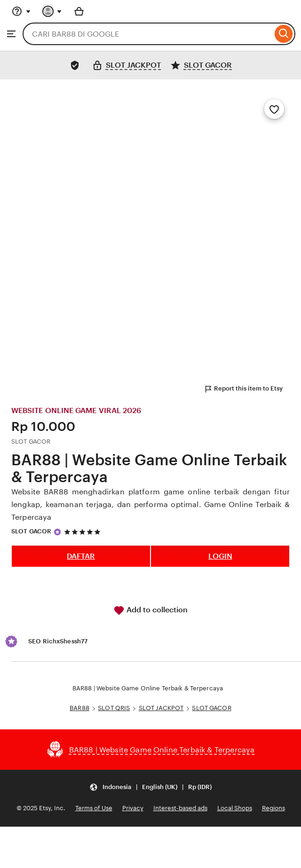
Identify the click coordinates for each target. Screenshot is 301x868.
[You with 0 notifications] (52, 11)
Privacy (133, 808)
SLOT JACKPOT (161, 708)
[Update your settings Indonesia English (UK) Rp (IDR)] (150, 787)
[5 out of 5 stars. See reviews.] (84, 532)
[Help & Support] (21, 11)
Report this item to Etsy (243, 389)
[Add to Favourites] (274, 109)
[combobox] (147, 34)
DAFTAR (81, 556)
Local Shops (235, 808)
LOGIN (220, 556)
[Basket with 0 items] (79, 11)
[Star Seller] (57, 532)
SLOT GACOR (31, 531)
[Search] (284, 34)
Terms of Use (94, 808)
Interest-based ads (180, 808)
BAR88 (79, 708)
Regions (273, 808)
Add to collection (150, 610)
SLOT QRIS (114, 708)
